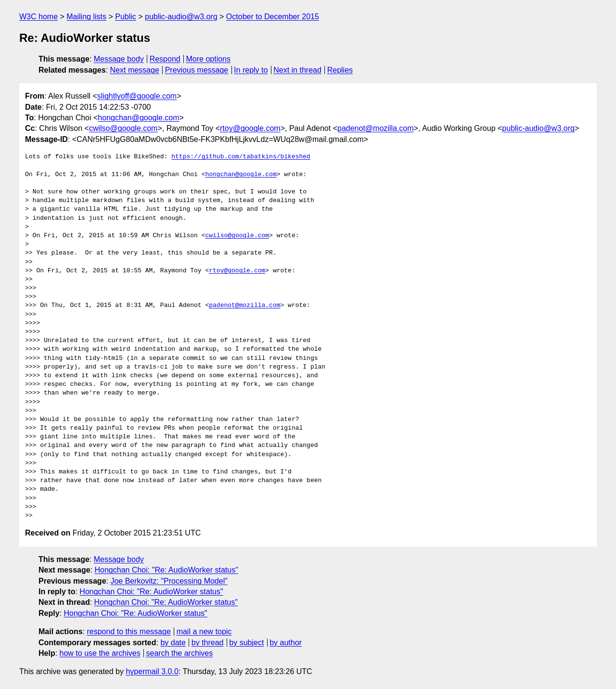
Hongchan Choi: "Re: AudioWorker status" (167, 570)
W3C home (38, 17)
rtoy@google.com (250, 128)
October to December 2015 (273, 17)
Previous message (197, 70)
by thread (208, 643)
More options (209, 59)
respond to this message (128, 632)
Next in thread (297, 70)
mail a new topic (204, 632)
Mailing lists (86, 17)
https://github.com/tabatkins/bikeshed (241, 157)
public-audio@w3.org (181, 17)
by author (286, 643)
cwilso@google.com (123, 128)
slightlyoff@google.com (137, 96)
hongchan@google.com (138, 118)
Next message (135, 70)
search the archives (180, 653)
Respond (165, 59)
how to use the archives (100, 653)
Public (126, 17)
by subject (246, 643)
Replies (340, 70)
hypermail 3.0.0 (152, 671)
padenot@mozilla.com (376, 128)
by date (173, 643)
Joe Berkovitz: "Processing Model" (169, 581)
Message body (119, 59)
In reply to (251, 70)
